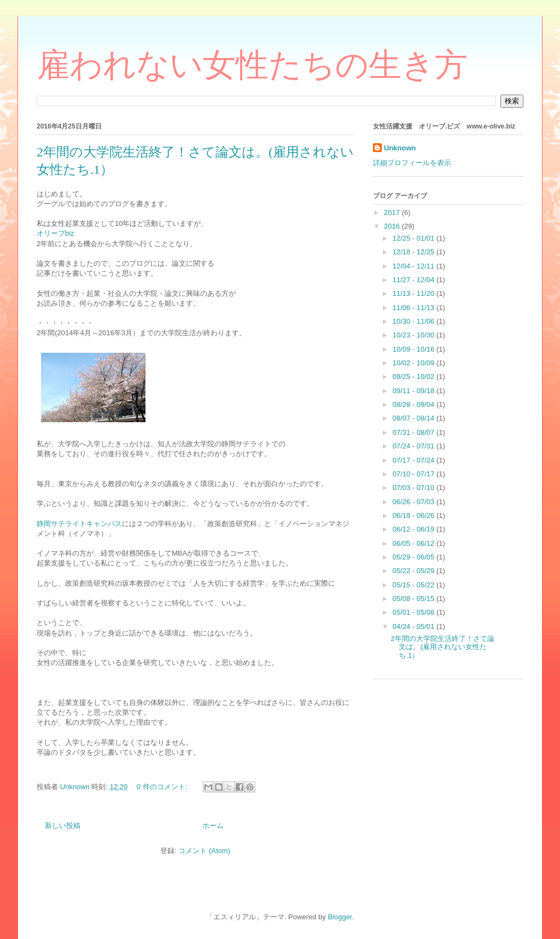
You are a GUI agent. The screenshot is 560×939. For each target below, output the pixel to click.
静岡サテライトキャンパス (79, 524)
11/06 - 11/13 (415, 308)
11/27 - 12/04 (415, 280)
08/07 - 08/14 (415, 418)
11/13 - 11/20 (415, 293)
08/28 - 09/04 (415, 404)
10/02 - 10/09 (415, 363)
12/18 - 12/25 (415, 252)
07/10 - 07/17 (415, 474)
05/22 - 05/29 (415, 571)
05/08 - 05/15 (415, 599)
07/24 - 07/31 (415, 446)
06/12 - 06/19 (415, 529)
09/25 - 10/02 (415, 377)
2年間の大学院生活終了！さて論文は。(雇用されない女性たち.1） (442, 647)
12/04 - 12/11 (415, 266)
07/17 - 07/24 (415, 460)
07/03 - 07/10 (415, 488)
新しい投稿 (63, 826)
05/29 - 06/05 (415, 557)
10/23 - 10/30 (415, 335)
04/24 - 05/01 (415, 626)
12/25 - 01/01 (415, 238)
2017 (393, 212)
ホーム (213, 826)
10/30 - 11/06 (415, 321)
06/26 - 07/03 (415, 502)
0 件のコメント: (163, 787)
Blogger (340, 917)
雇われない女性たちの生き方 (252, 65)
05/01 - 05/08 (415, 612)
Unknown (400, 148)
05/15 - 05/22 (415, 585)
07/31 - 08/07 (415, 432)
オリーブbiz (56, 233)
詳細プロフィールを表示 (412, 163)
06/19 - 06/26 (415, 515)
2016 (393, 226)
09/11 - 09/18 (415, 391)
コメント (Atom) (204, 851)
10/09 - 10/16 (415, 349)
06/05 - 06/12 (415, 543)
